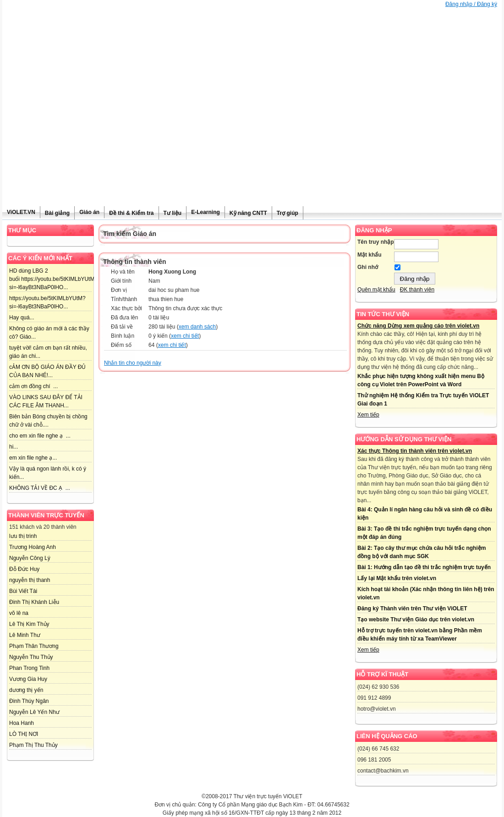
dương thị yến (26, 690)
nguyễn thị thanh (30, 580)
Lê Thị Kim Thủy (29, 624)
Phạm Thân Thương (34, 646)
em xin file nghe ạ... (33, 458)
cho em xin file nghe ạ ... (40, 436)
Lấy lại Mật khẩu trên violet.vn (397, 578)
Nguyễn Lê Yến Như (34, 712)
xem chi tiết (185, 336)
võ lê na (19, 613)
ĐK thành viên (417, 290)
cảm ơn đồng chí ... (33, 386)
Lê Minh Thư (25, 635)
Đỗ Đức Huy (24, 569)
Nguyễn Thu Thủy (31, 657)
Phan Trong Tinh (29, 668)
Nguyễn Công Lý (30, 558)
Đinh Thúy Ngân (29, 701)
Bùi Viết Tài (23, 591)
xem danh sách (197, 327)
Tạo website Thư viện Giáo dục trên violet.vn (416, 620)
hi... (14, 447)
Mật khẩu (370, 255)
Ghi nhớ (368, 267)
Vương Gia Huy (28, 679)
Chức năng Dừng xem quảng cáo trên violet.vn (418, 326)
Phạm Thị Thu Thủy (33, 745)
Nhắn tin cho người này (133, 363)
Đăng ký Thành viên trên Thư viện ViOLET (412, 609)
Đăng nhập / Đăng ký (471, 4)
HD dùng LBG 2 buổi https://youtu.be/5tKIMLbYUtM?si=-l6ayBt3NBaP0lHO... (53, 279)
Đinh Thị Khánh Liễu (34, 602)
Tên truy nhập (376, 242)
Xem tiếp (368, 415)
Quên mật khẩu (376, 290)
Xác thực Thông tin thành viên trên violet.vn (415, 451)
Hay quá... (22, 318)
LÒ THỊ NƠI (24, 734)
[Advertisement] (252, 137)
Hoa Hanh (22, 723)
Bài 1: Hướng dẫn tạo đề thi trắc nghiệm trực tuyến (424, 567)
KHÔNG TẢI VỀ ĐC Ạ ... (40, 488)
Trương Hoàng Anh (33, 547)
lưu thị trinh (23, 536)
